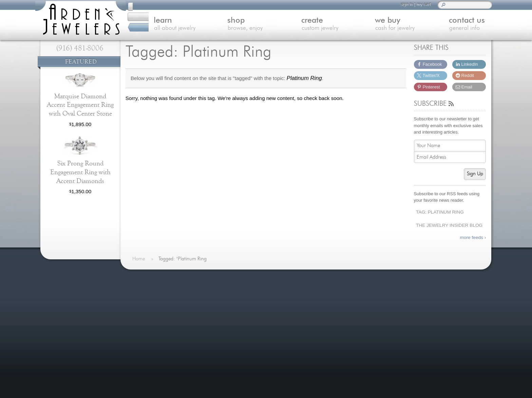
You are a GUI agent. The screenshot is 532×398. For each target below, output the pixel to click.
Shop (142, 309)
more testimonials (79, 321)
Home (143, 292)
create (310, 25)
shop (238, 25)
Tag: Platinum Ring (440, 212)
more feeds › (473, 237)
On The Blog (246, 278)
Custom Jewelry (155, 317)
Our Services (151, 350)
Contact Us (149, 333)
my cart (421, 4)
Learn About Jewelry (160, 300)
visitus (431, 323)
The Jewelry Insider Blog (449, 225)
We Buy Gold (151, 325)
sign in (404, 4)
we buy (383, 25)
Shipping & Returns (159, 358)
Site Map (147, 374)
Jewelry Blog (151, 342)
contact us (456, 25)
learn (166, 25)
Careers (146, 366)
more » (104, 295)
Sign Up (475, 174)
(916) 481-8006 (80, 48)
